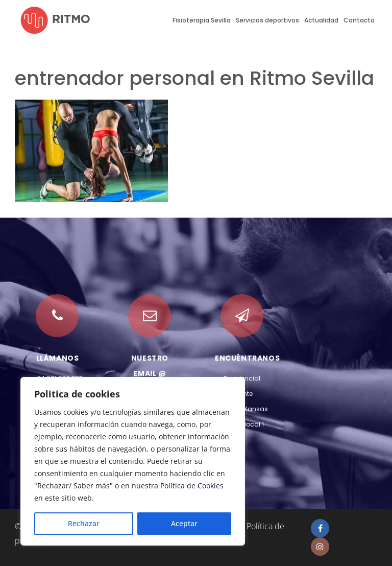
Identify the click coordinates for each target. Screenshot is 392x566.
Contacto (359, 20)
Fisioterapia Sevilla (202, 20)
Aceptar (184, 523)
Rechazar (84, 523)
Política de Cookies (192, 486)
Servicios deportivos (267, 20)
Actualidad (321, 20)
